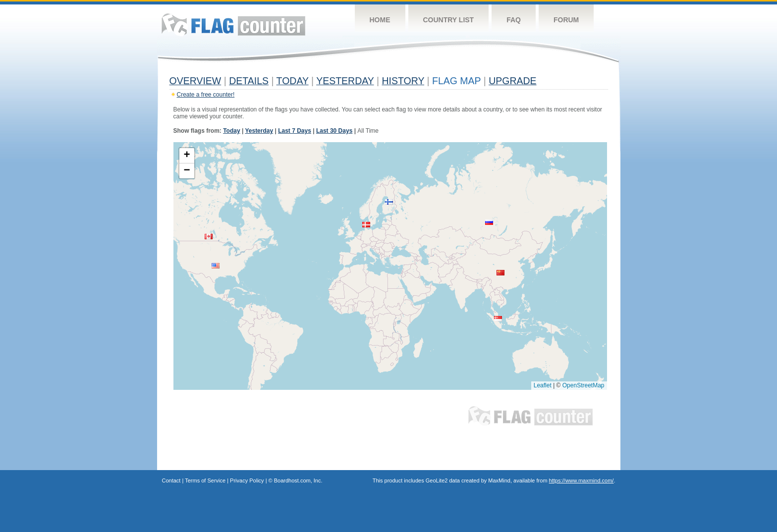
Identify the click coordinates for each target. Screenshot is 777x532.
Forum (566, 20)
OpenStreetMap (583, 385)
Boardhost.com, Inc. (298, 480)
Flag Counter (233, 25)
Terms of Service (205, 480)
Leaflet (543, 385)
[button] (366, 225)
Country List (449, 20)
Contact (171, 480)
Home (380, 20)
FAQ (514, 20)
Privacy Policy (247, 480)
